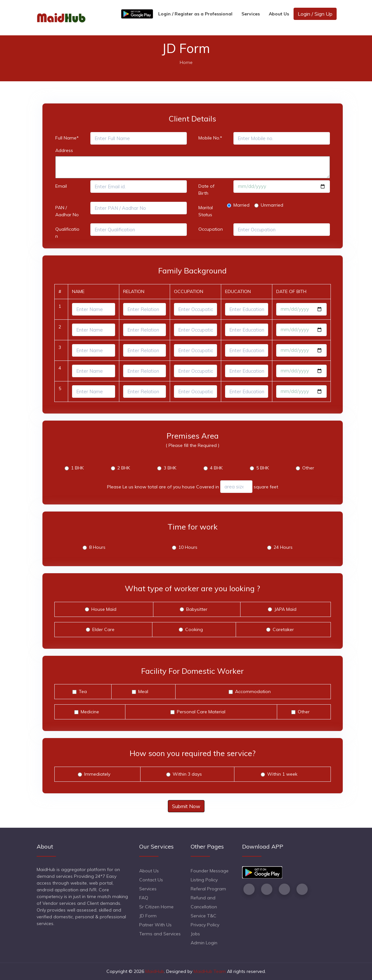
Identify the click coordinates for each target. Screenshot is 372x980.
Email (61, 186)
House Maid (104, 609)
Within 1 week (282, 774)
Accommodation (253, 691)
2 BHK (124, 468)
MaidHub (155, 971)
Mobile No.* (210, 138)
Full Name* (67, 138)
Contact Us (151, 880)
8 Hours (97, 547)
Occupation (211, 229)
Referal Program (208, 889)
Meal (143, 691)
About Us (279, 14)
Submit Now (186, 806)
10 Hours (188, 547)
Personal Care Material (201, 712)
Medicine (90, 712)
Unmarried (272, 205)
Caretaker (283, 629)
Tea (83, 691)
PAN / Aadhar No (67, 211)
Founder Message (210, 871)
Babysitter (197, 609)
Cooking (194, 629)
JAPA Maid (285, 609)
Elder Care (103, 629)
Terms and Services (160, 934)
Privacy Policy (205, 925)
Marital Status (206, 211)
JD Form (148, 916)
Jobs (195, 934)
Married (241, 205)
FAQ (144, 898)
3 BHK (170, 468)
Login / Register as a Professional (195, 14)
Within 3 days (187, 774)
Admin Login (204, 943)
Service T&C (204, 916)
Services (251, 14)
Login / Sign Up (315, 14)
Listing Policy (204, 880)
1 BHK (77, 468)
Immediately (97, 774)
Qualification (67, 233)
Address (64, 150)
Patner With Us (155, 925)
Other (308, 468)
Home (186, 62)
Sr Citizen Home (156, 907)
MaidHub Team (210, 971)
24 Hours (283, 547)
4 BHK (216, 468)
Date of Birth (206, 190)
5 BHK (263, 468)
